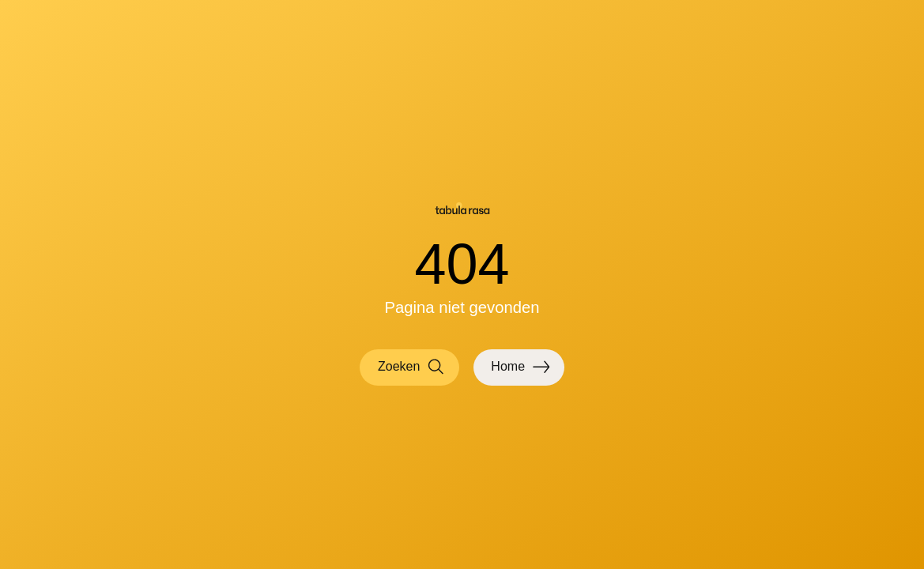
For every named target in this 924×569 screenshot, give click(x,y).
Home (520, 367)
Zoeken (411, 367)
